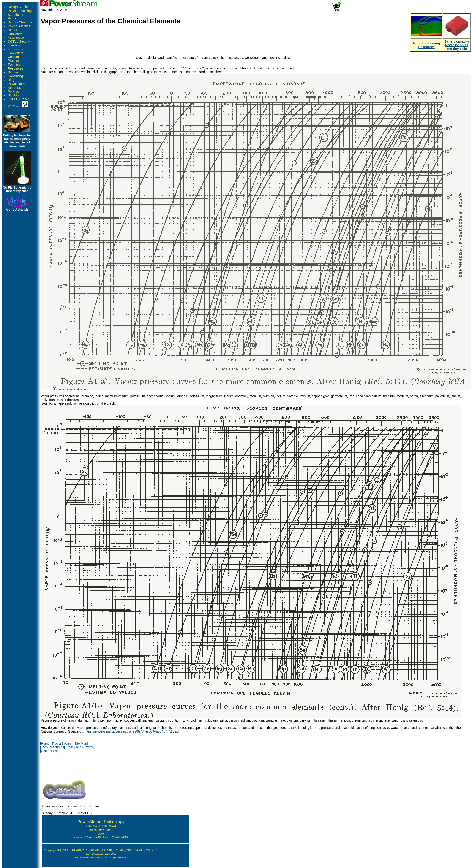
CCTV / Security (19, 41)
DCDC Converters (16, 32)
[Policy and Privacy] (80, 747)
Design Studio (18, 7)
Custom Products (14, 59)
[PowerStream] (62, 744)
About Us (14, 88)
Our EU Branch (19, 99)
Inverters (14, 45)
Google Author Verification (101, 861)
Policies (13, 92)
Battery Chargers (20, 22)
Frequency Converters (16, 51)
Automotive (16, 38)
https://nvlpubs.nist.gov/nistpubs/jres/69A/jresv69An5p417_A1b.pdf (132, 731)
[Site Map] (81, 744)
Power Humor (18, 84)
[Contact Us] (49, 751)
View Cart (18, 106)
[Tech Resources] (52, 747)
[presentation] (75, 765)
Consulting (15, 76)
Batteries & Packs (16, 17)
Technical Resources (15, 66)
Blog (11, 80)
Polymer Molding (20, 11)
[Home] (45, 744)
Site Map (14, 95)
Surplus (13, 72)
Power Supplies (19, 26)
